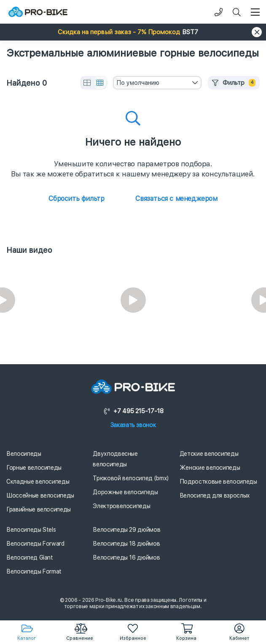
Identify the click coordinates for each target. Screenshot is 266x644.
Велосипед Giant (30, 557)
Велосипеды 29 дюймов (126, 530)
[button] (133, 32)
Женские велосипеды (210, 468)
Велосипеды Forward (35, 544)
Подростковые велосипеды (218, 482)
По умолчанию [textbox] (138, 83)
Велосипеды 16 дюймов (126, 557)
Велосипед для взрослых (215, 495)
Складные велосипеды (38, 482)
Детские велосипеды (209, 454)
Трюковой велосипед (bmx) (131, 478)
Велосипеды (24, 454)
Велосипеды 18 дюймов (126, 544)
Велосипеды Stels (31, 530)
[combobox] (157, 83)
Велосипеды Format (34, 571)
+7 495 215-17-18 (133, 411)
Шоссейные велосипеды (40, 495)
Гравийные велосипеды (39, 509)
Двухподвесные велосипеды (115, 459)
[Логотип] (38, 12)
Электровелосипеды (121, 506)
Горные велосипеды (34, 468)
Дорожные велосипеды (125, 492)
